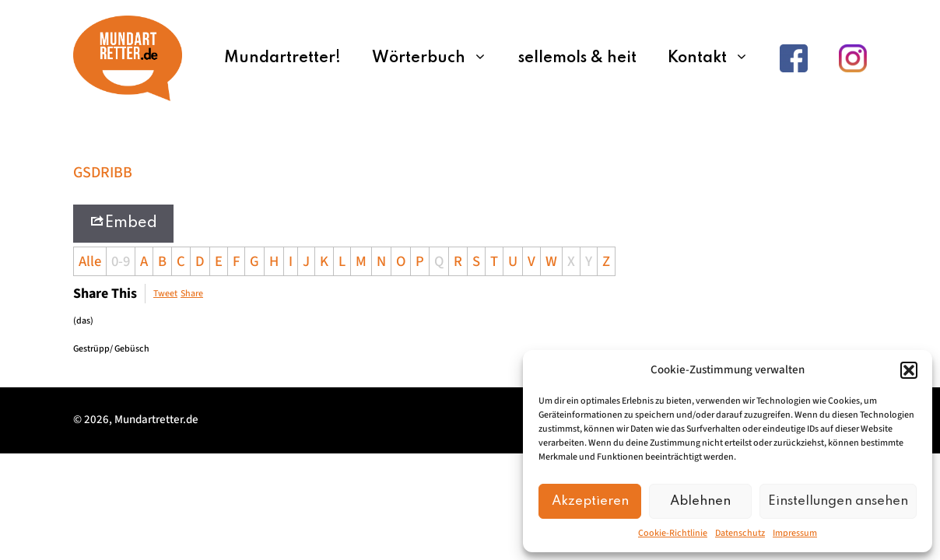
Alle (90, 261)
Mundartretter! (282, 58)
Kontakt (716, 58)
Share (192, 294)
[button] (909, 370)
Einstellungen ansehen (838, 501)
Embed (123, 222)
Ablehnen (700, 501)
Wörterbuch (437, 58)
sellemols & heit (577, 58)
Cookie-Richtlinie (673, 533)
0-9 (121, 261)
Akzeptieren (590, 501)
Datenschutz (740, 533)
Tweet (165, 294)
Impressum (795, 533)
